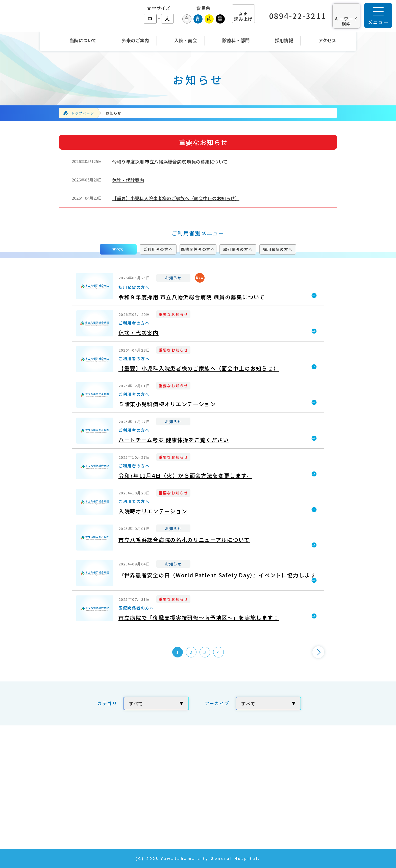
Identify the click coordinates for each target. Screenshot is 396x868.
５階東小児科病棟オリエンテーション (167, 404)
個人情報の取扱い (283, 812)
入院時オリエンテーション (153, 511)
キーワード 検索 (346, 21)
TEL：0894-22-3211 (71, 783)
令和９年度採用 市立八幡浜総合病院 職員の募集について (170, 162)
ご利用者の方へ (158, 249)
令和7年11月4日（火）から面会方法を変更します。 (185, 475)
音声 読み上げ (243, 16)
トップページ (83, 113)
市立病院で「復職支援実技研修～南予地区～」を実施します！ (199, 618)
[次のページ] (318, 652)
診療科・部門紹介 (177, 812)
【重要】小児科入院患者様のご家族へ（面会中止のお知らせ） (176, 198)
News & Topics (175, 826)
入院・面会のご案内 (179, 798)
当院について (172, 769)
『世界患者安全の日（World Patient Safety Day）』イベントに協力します (217, 575)
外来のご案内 (172, 783)
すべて (118, 249)
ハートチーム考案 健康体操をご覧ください (174, 440)
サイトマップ (278, 826)
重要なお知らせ (173, 314)
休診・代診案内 (128, 180)
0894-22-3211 (298, 16)
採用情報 (273, 769)
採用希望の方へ (278, 249)
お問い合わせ (278, 783)
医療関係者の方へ (198, 249)
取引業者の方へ (238, 249)
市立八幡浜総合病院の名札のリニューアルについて (184, 540)
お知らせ (173, 278)
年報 (268, 798)
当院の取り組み (280, 755)
